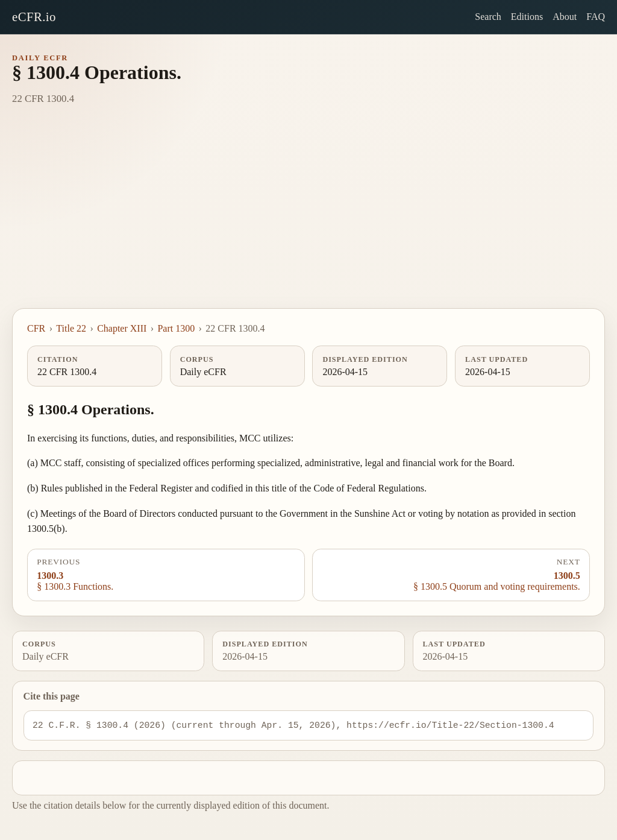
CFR (36, 328)
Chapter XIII (122, 328)
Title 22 (71, 328)
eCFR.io (34, 17)
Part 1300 (176, 328)
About (565, 17)
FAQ (596, 17)
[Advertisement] (308, 218)
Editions (527, 17)
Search (488, 17)
